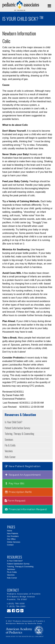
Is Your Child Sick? (13, 422)
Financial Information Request (26, 509)
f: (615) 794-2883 (16, 606)
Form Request (15, 501)
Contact (10, 545)
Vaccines (9, 451)
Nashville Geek (35, 623)
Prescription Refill (18, 492)
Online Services (14, 542)
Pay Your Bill (14, 483)
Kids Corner (10, 457)
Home (10, 531)
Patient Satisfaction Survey (17, 428)
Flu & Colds (10, 445)
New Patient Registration (23, 466)
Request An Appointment (23, 475)
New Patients (13, 533)
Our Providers (13, 536)
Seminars (9, 439)
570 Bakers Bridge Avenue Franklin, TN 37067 (21, 598)
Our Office (11, 539)
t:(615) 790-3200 (16, 604)
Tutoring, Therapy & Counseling (19, 434)
